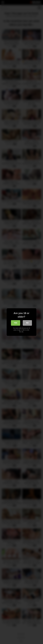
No (27, 323)
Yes (16, 323)
